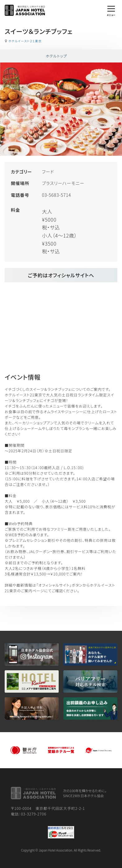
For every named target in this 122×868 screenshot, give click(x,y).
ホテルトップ (56, 56)
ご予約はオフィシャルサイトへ (61, 275)
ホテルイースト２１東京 (25, 41)
